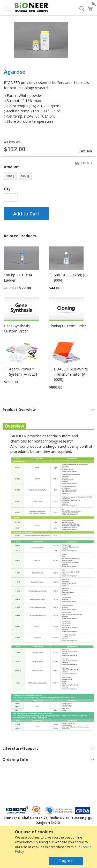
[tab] (48, 410)
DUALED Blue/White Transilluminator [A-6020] (71, 374)
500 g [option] (25, 176)
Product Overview (19, 410)
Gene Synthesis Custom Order (17, 328)
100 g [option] (10, 176)
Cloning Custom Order (67, 326)
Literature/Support (20, 748)
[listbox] (26, 177)
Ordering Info (15, 759)
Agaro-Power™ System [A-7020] (23, 372)
